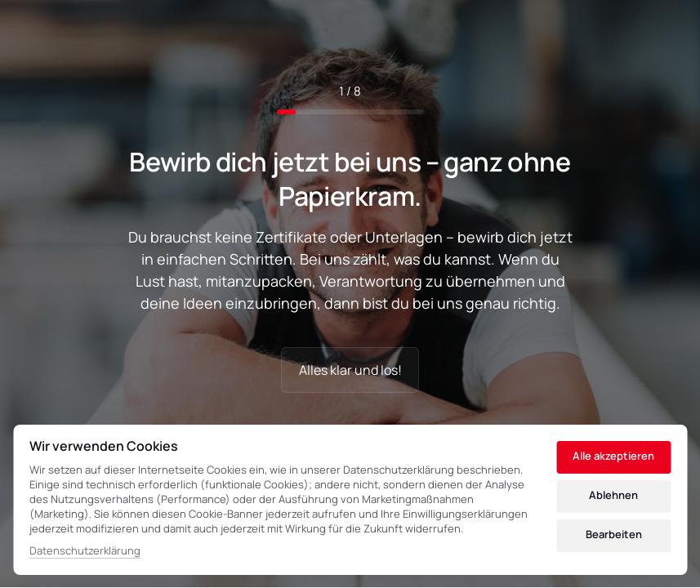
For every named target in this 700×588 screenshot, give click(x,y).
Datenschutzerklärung (85, 551)
